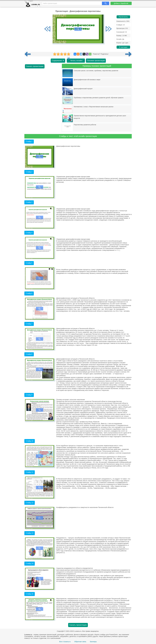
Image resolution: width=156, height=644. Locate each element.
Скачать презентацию (35, 66)
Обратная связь (80, 642)
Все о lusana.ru (65, 642)
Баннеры (93, 642)
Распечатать (123, 17)
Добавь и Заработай (121, 3)
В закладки (123, 47)
